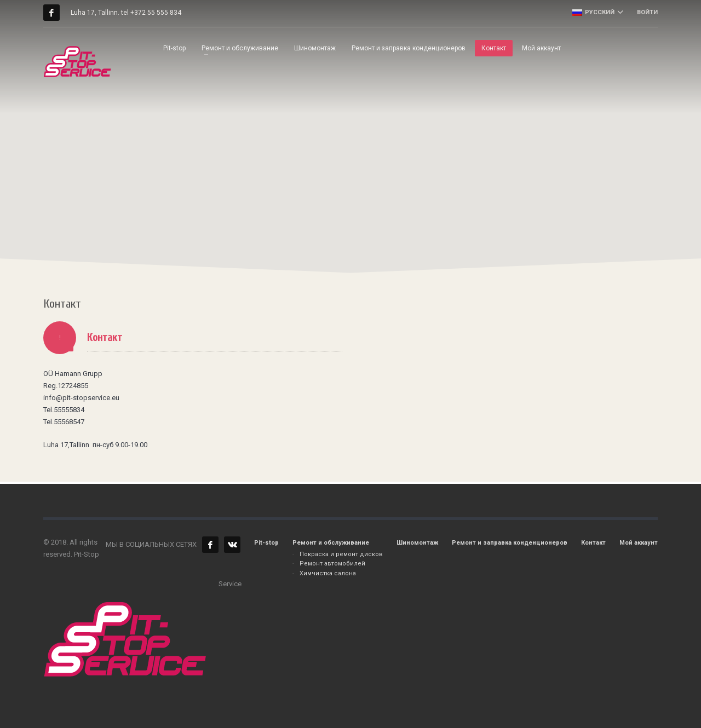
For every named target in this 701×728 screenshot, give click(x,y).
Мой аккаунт (639, 543)
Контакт (593, 543)
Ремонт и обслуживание (331, 543)
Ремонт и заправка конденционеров (510, 543)
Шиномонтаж (417, 543)
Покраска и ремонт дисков (341, 554)
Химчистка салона (328, 573)
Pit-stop (266, 543)
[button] (387, 144)
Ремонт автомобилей (332, 564)
